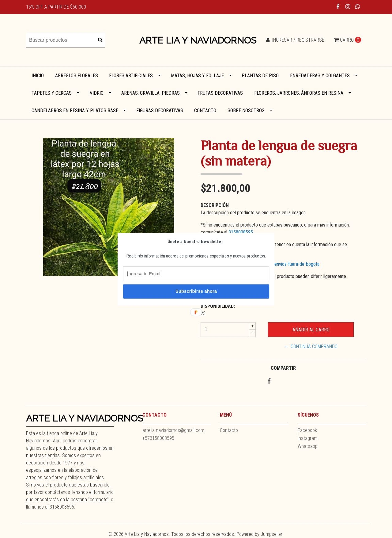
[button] (195, 242)
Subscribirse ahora (196, 291)
